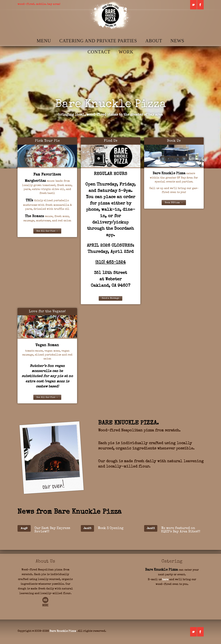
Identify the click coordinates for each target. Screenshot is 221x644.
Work (126, 52)
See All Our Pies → (47, 231)
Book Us (174, 141)
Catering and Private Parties (98, 41)
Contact (99, 52)
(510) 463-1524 (110, 263)
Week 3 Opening (111, 528)
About (154, 41)
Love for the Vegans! (47, 312)
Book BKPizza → (174, 203)
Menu (44, 41)
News (177, 41)
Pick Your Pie (47, 141)
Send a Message (110, 298)
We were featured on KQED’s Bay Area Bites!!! (181, 530)
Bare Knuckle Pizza (63, 631)
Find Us (111, 141)
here (165, 580)
